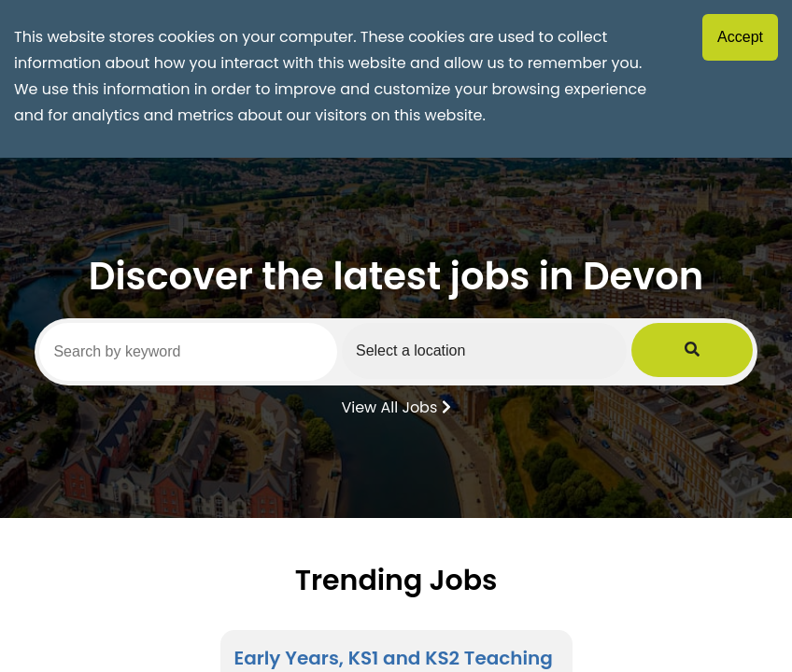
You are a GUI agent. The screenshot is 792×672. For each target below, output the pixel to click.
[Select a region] (537, 351)
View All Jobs (396, 406)
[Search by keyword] (206, 352)
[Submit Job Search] (727, 351)
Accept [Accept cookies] (740, 37)
